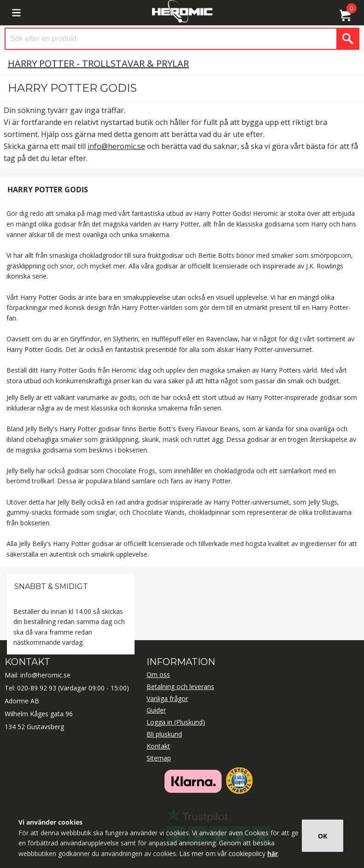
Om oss (158, 675)
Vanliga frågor (167, 699)
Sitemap (159, 758)
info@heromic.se (116, 146)
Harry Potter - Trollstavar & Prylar (98, 63)
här (273, 853)
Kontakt (158, 746)
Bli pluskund (164, 734)
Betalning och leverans (180, 687)
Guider (156, 710)
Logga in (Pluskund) (176, 722)
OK (323, 836)
